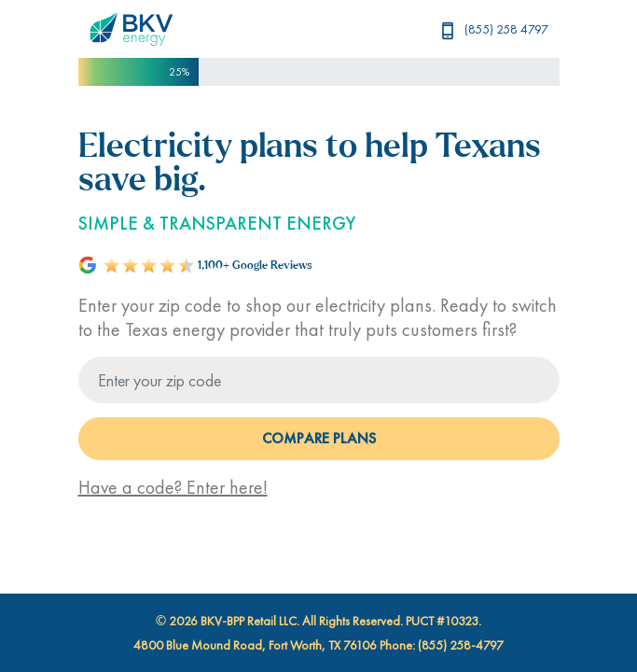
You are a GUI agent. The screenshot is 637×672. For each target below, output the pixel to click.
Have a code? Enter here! (173, 487)
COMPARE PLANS (319, 438)
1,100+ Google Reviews (255, 266)
